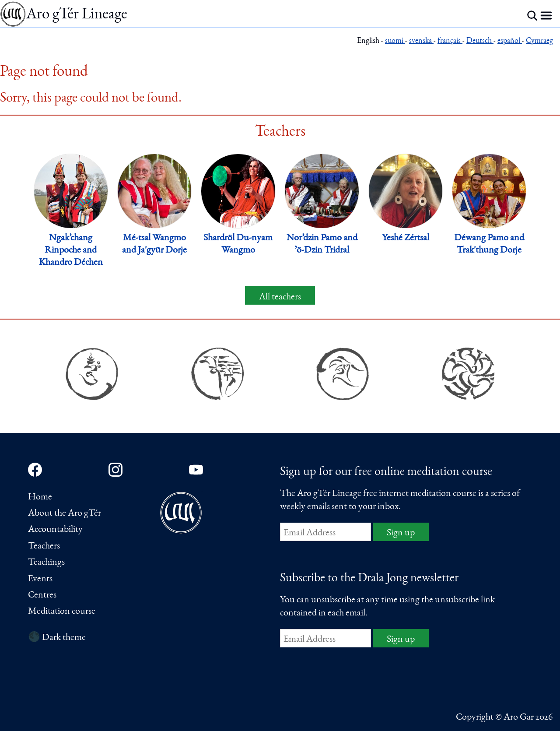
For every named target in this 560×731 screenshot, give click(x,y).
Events (40, 579)
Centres (42, 595)
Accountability (55, 530)
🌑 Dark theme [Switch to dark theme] (57, 638)
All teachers (280, 297)
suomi (395, 41)
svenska (421, 41)
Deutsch (480, 41)
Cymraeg (539, 41)
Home (40, 497)
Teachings (46, 562)
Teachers (44, 546)
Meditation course (62, 612)
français (450, 41)
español (510, 41)
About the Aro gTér (65, 513)
